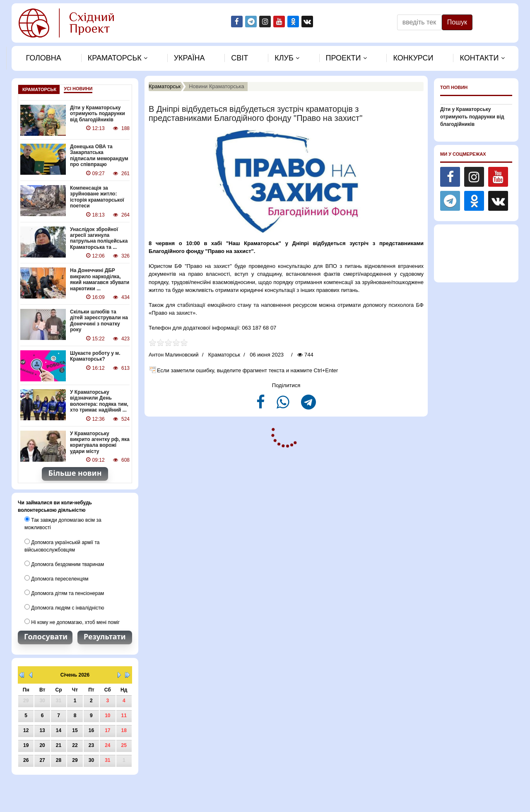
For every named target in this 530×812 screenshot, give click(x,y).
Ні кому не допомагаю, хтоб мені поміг (72, 621)
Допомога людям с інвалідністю (64, 607)
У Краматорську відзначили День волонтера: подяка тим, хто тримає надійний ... (99, 401)
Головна (43, 58)
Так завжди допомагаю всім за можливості (63, 523)
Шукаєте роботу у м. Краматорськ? (95, 356)
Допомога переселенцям (56, 578)
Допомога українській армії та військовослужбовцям (62, 545)
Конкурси (413, 58)
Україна (189, 58)
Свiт (240, 58)
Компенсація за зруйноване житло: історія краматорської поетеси (97, 197)
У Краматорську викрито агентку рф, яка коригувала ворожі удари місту (100, 442)
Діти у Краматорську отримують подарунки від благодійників (98, 114)
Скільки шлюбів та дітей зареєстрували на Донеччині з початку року (99, 320)
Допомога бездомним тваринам (64, 563)
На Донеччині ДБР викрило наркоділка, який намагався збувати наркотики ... (100, 279)
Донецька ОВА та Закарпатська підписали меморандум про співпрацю (99, 155)
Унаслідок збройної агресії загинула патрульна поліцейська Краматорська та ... (99, 238)
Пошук (457, 22)
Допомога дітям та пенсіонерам (64, 592)
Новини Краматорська (217, 86)
